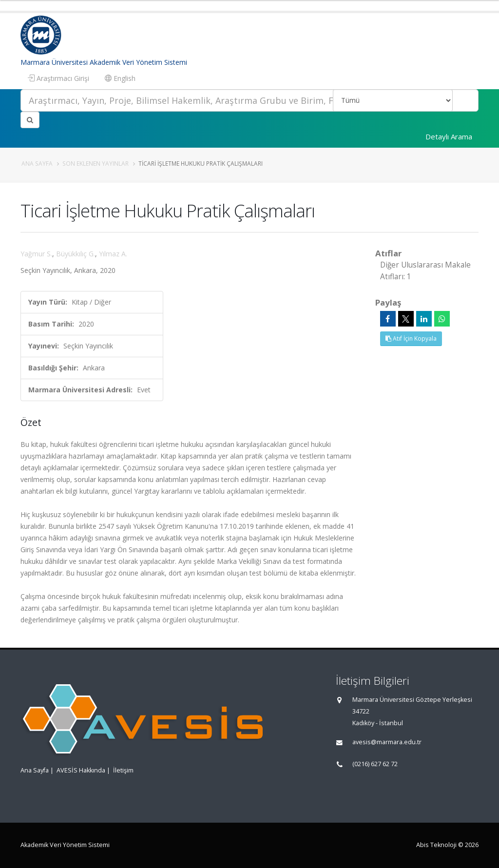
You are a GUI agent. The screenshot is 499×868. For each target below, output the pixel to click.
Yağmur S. (36, 254)
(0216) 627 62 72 (375, 764)
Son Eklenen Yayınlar (96, 163)
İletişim (123, 770)
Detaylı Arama (449, 136)
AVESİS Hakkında (81, 770)
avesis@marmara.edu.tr (387, 742)
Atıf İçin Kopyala (411, 338)
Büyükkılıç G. (76, 254)
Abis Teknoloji (436, 845)
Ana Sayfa (37, 163)
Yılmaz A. (113, 254)
